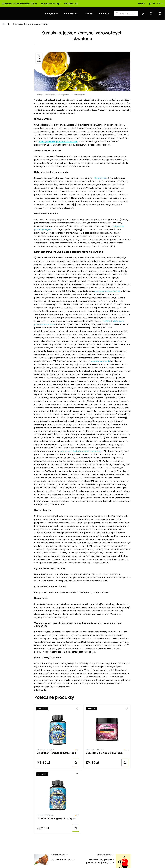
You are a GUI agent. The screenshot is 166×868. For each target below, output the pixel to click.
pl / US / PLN (156, 4)
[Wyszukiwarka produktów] (126, 13)
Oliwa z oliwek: (101, 178)
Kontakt (142, 4)
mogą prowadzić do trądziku (107, 291)
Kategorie (50, 13)
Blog (9, 24)
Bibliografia (41, 690)
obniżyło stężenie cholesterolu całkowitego (82, 451)
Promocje (104, 13)
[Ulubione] (77, 709)
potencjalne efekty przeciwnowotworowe (58, 141)
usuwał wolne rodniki (100, 361)
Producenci (70, 13)
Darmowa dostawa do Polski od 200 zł (19, 4)
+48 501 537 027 (71, 4)
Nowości (89, 13)
